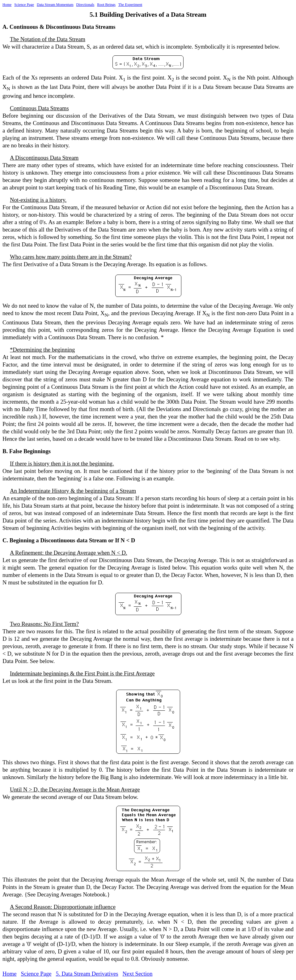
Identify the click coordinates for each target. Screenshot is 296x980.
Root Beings (106, 5)
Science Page (24, 5)
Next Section (138, 974)
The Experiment (130, 5)
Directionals (85, 5)
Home (7, 5)
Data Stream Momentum (55, 5)
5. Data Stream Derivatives (87, 974)
